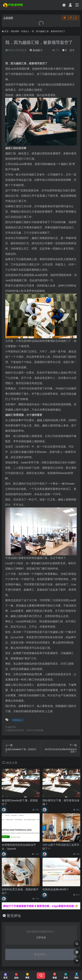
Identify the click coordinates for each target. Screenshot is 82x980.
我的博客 (15, 31)
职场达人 (25, 31)
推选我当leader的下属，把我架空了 (20, 802)
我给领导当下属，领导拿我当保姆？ (61, 802)
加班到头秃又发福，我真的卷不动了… (20, 891)
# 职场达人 (18, 720)
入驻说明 (8, 18)
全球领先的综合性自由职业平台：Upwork (19, 847)
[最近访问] (64, 5)
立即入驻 (70, 18)
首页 (6, 31)
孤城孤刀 (36, 50)
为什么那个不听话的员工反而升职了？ (61, 847)
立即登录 (41, 938)
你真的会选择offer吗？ (56, 889)
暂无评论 (14, 916)
